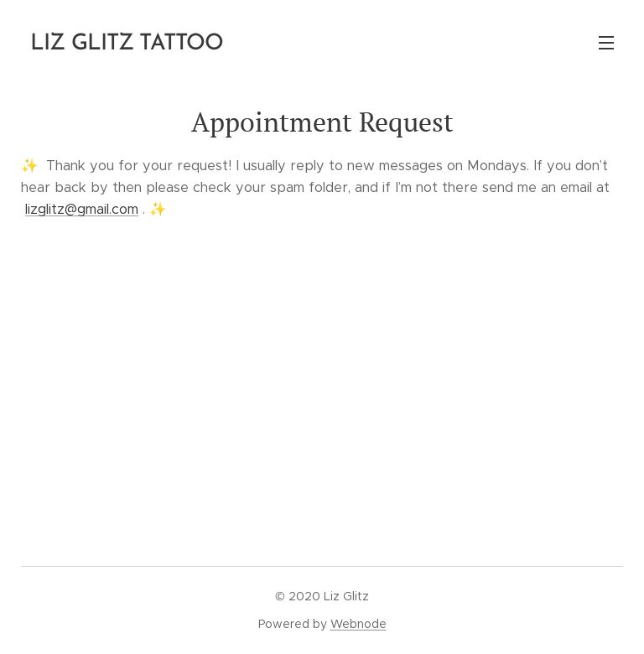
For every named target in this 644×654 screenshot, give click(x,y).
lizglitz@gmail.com (82, 209)
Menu (606, 43)
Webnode (358, 624)
